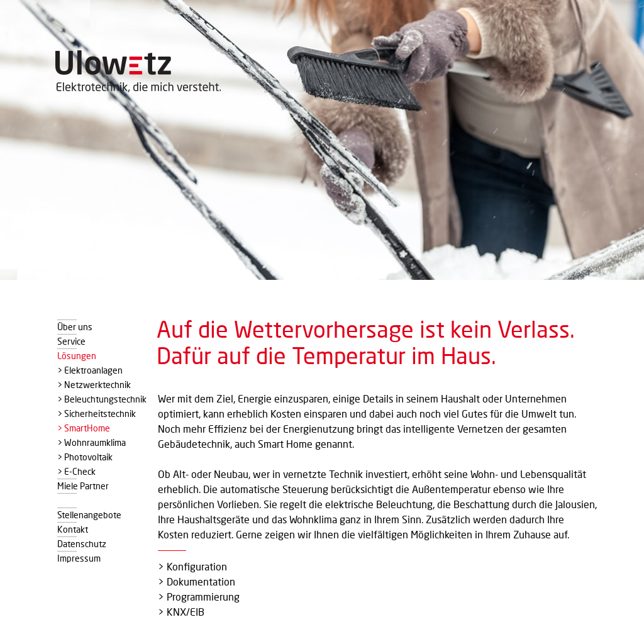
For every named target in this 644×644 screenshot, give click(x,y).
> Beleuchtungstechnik (102, 398)
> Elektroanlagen (90, 369)
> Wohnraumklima (92, 441)
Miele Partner (83, 485)
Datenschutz (82, 543)
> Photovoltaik (85, 456)
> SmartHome (84, 427)
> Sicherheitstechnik (97, 413)
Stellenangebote (89, 514)
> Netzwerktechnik (94, 384)
